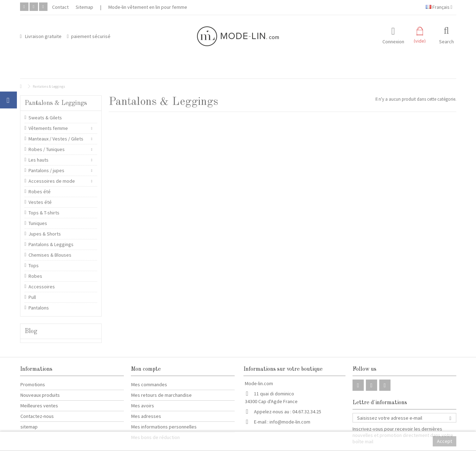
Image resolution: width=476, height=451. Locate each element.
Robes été (40, 192)
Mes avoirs (143, 406)
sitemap (29, 427)
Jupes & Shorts (45, 234)
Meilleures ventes (39, 406)
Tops (34, 265)
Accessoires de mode (52, 181)
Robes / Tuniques (47, 149)
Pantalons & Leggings (51, 244)
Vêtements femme (48, 128)
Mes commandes (149, 384)
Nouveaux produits (40, 395)
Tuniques (38, 223)
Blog (31, 331)
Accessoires (42, 287)
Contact (60, 7)
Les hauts (39, 160)
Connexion (393, 41)
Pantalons (39, 308)
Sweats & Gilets (45, 118)
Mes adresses (146, 416)
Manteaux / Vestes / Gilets (56, 139)
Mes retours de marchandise (161, 395)
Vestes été (40, 202)
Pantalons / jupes (46, 170)
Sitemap (84, 7)
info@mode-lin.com (290, 422)
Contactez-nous (37, 416)
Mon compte (146, 369)
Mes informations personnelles (164, 427)
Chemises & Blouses (50, 255)
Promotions (33, 384)
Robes (35, 276)
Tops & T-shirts (44, 213)
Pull (32, 297)
